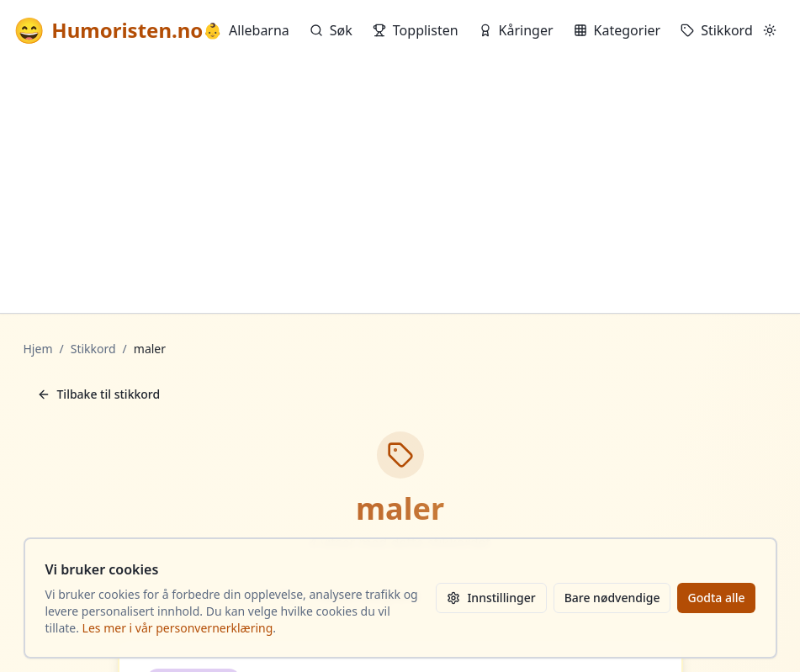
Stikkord (717, 30)
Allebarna (246, 30)
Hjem (38, 349)
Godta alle (716, 598)
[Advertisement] (400, 187)
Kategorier (617, 30)
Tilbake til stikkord (99, 394)
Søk (331, 30)
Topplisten (416, 30)
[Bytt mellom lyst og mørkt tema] (770, 30)
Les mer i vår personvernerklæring (178, 628)
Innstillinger (491, 598)
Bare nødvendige (612, 598)
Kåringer (516, 30)
